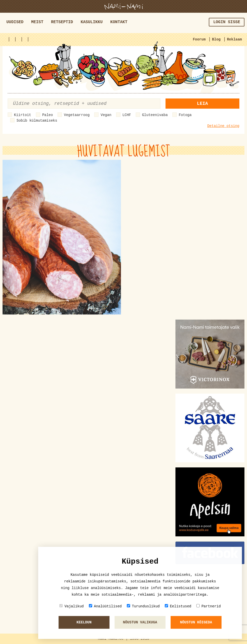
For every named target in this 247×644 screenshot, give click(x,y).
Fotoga (185, 115)
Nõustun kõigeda (196, 622)
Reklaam (234, 39)
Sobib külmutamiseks (37, 121)
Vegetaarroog (77, 115)
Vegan (106, 115)
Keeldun (84, 622)
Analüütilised (105, 606)
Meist (37, 22)
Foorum (199, 39)
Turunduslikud (143, 606)
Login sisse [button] (227, 22)
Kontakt (119, 22)
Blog (216, 39)
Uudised (15, 22)
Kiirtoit (23, 115)
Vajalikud (72, 606)
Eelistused (178, 606)
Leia (202, 104)
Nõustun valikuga (140, 622)
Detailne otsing (223, 126)
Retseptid (62, 22)
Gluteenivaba (155, 115)
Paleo (48, 115)
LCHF (127, 115)
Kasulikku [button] (92, 22)
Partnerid (209, 606)
